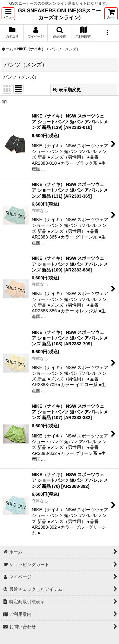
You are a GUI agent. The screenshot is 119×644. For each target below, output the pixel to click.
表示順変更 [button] (67, 90)
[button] (8, 14)
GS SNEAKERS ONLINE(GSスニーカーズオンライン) (60, 14)
